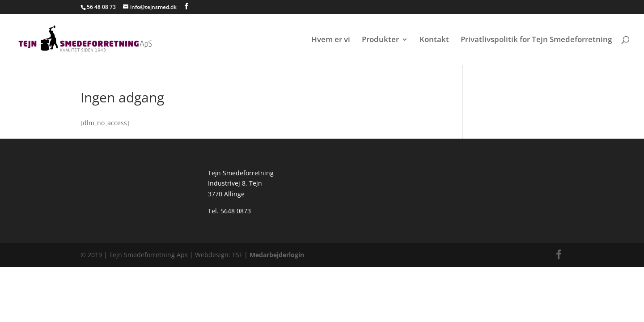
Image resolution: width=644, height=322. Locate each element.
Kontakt (434, 40)
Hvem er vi (331, 40)
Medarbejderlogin (276, 255)
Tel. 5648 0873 (229, 211)
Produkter (380, 40)
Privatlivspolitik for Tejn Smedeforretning (536, 40)
